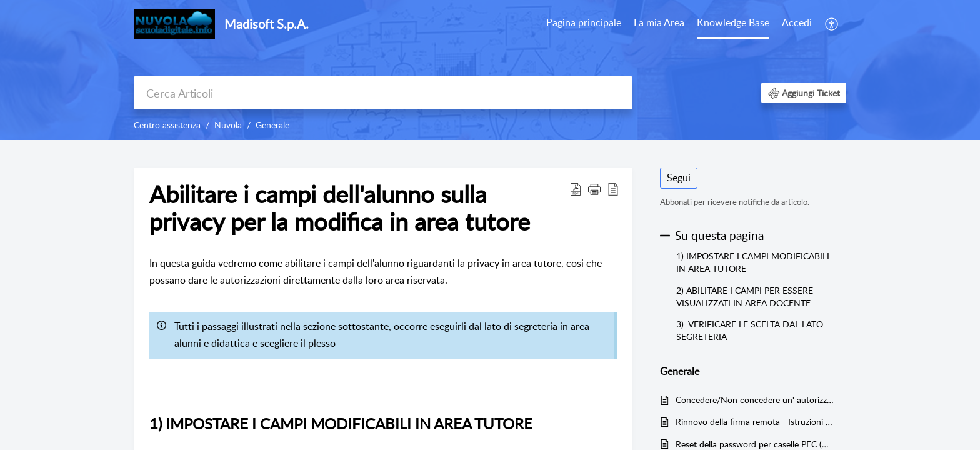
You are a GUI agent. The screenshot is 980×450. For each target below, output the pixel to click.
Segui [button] (679, 177)
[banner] (490, 70)
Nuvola (228, 125)
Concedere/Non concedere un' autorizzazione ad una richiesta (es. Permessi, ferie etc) (755, 400)
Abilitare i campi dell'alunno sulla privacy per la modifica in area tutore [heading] (340, 208)
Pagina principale (584, 22)
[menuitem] (584, 24)
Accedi (797, 22)
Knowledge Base (733, 22)
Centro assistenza (167, 125)
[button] (832, 24)
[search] (383, 93)
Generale (272, 125)
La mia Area (659, 22)
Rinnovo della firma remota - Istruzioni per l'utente (755, 422)
